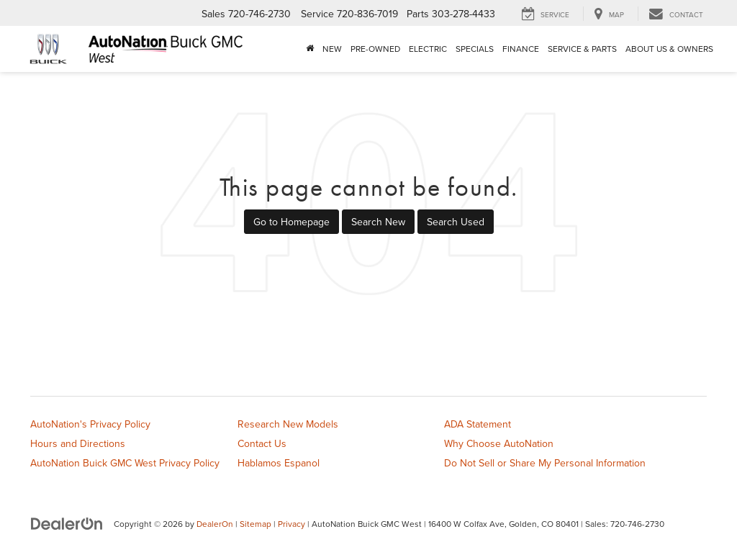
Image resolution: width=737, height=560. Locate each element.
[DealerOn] (67, 523)
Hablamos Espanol (279, 463)
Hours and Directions (78, 443)
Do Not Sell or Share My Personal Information (545, 463)
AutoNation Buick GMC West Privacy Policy (125, 463)
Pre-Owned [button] (375, 49)
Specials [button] (475, 49)
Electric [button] (428, 49)
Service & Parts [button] (582, 49)
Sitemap (256, 524)
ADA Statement (478, 424)
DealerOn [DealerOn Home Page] (215, 524)
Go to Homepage (291, 222)
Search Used (456, 222)
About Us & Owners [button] (669, 49)
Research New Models (288, 424)
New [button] (332, 49)
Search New (378, 222)
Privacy (291, 524)
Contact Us (262, 443)
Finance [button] (521, 49)
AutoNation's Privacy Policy (90, 424)
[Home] (310, 49)
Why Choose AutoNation (499, 443)
